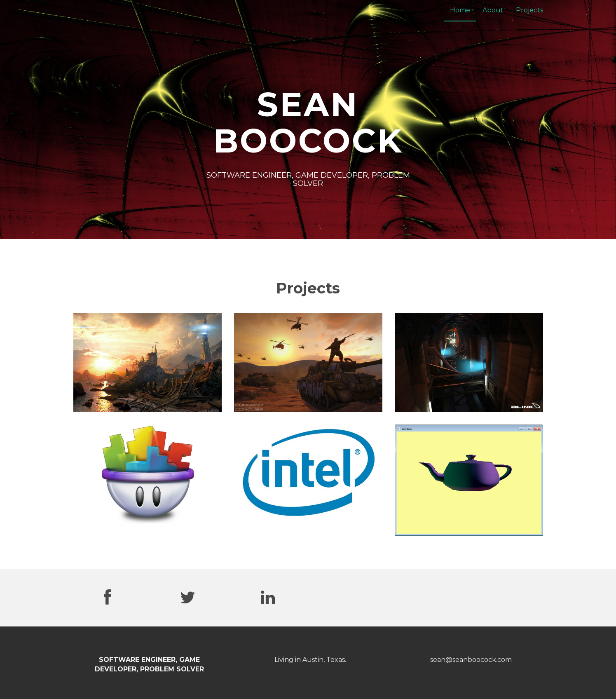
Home (460, 10)
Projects (529, 10)
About (493, 10)
